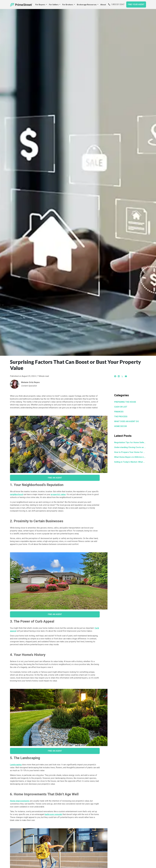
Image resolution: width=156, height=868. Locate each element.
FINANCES (119, 412)
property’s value (58, 494)
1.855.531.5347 (116, 4)
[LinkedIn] (119, 376)
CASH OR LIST (121, 407)
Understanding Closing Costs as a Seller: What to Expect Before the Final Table (130, 447)
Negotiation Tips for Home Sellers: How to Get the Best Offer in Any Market (130, 442)
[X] (122, 376)
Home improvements (20, 801)
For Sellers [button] (54, 4)
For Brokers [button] (68, 4)
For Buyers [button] (40, 4)
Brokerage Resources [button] (87, 4)
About (103, 4)
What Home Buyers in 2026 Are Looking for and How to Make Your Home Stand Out (130, 457)
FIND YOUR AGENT (136, 4)
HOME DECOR (120, 426)
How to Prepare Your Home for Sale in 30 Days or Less (130, 452)
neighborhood (16, 494)
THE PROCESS (121, 417)
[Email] (126, 376)
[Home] (21, 5)
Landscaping (16, 765)
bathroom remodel (54, 814)
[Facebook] (115, 376)
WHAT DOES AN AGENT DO (127, 421)
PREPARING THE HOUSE (125, 402)
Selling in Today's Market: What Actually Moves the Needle (130, 462)
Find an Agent (55, 478)
